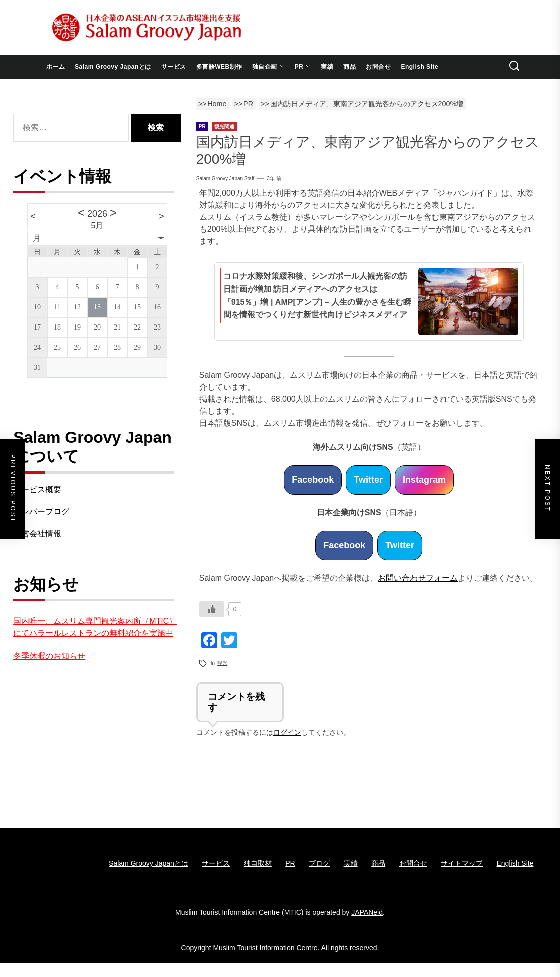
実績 (327, 67)
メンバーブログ (41, 512)
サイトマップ (462, 863)
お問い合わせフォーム (418, 578)
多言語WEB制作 (219, 67)
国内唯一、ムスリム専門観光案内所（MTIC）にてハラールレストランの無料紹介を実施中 (95, 627)
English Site (420, 67)
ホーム (56, 67)
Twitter (368, 480)
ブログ (319, 863)
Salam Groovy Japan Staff (225, 179)
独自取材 (258, 863)
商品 (350, 67)
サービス (174, 67)
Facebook (313, 480)
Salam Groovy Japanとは (113, 67)
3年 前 (274, 179)
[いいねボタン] (212, 609)
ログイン (287, 732)
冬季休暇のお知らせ (49, 656)
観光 (222, 663)
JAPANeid (367, 912)
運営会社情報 (37, 534)
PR (303, 67)
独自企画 (268, 67)
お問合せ (378, 67)
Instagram (424, 480)
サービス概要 (37, 490)
